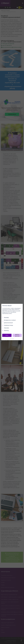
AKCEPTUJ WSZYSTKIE (17, 335)
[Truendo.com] (12, 339)
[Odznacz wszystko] (21, 305)
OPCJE (7, 335)
